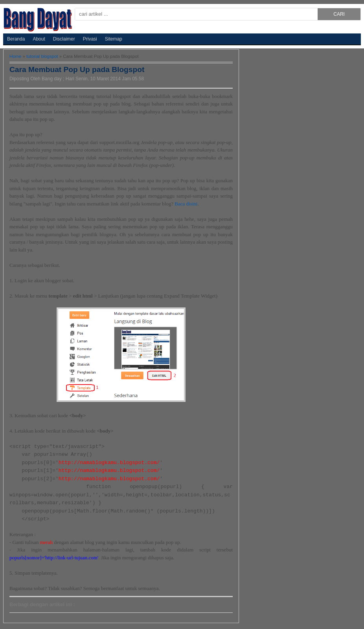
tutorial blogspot (43, 56)
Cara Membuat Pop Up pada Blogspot (77, 69)
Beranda (16, 39)
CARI (339, 14)
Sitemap (114, 39)
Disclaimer (64, 39)
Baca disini (186, 204)
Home (16, 56)
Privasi (90, 39)
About (39, 39)
